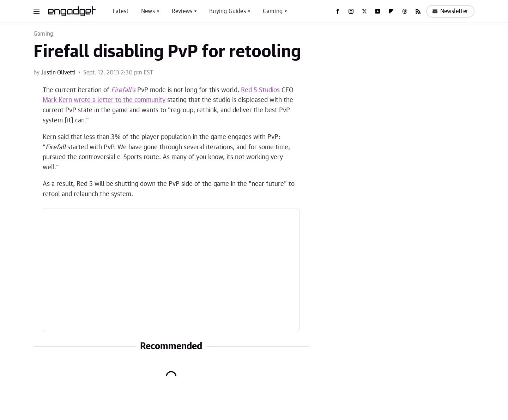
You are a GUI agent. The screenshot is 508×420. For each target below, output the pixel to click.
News (148, 11)
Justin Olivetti (58, 73)
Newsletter (450, 11)
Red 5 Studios (260, 90)
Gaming (273, 11)
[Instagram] (351, 11)
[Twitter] (364, 11)
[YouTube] (378, 11)
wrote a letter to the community (120, 100)
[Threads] (405, 11)
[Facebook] (338, 11)
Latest (120, 11)
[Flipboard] (391, 11)
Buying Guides (228, 11)
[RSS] (418, 11)
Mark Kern (57, 100)
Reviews (182, 11)
